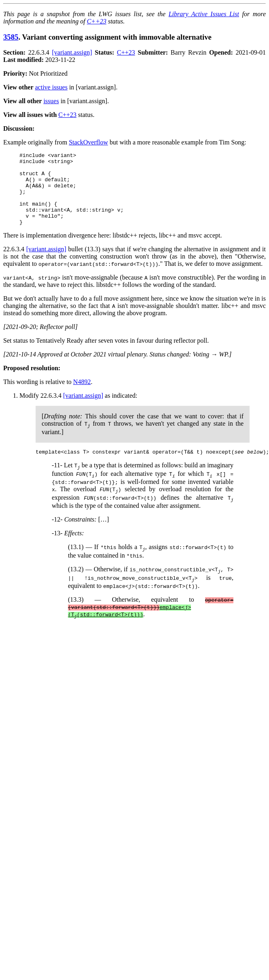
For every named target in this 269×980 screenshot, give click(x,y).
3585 (11, 37)
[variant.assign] (72, 52)
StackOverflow (88, 142)
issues (51, 101)
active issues (51, 87)
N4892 (82, 396)
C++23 (97, 21)
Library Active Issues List (204, 14)
